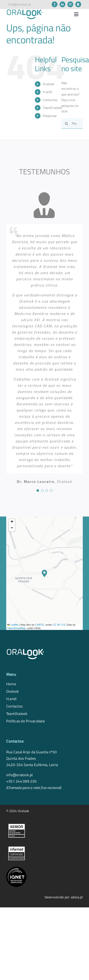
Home (11, 684)
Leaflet (13, 625)
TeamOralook (52, 108)
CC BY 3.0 (59, 625)
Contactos (50, 100)
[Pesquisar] (67, 124)
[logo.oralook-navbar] (25, 11)
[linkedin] (62, 4)
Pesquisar (50, 116)
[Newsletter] (78, 4)
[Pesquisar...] (72, 124)
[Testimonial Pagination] (38, 491)
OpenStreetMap (16, 628)
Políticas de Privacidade (26, 721)
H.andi (47, 92)
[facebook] (55, 4)
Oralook (48, 84)
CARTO (40, 625)
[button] (44, 573)
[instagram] (70, 4)
